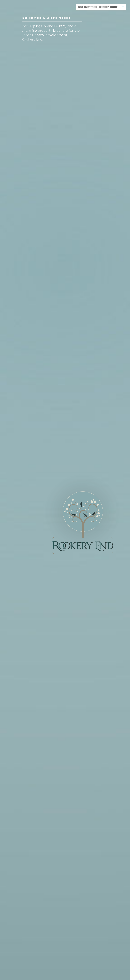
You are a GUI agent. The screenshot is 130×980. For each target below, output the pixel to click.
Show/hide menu (123, 7)
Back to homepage (3, 13)
